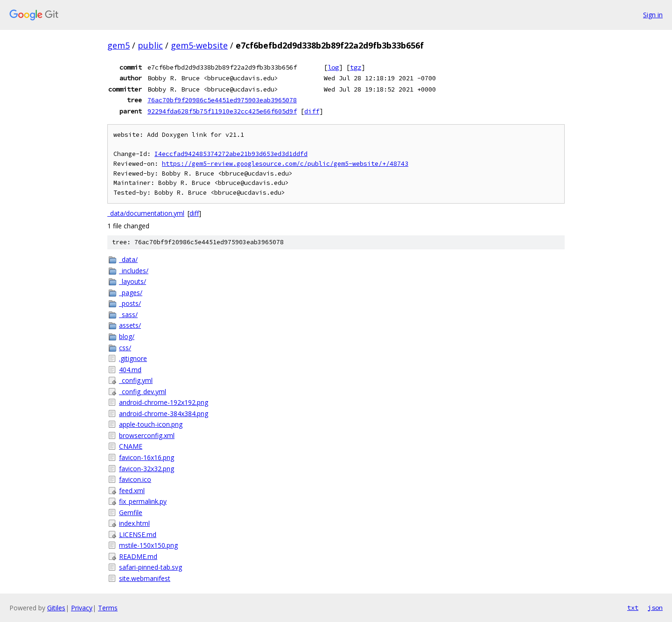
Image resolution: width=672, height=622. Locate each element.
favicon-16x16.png (147, 457)
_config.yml (136, 380)
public (150, 45)
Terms (108, 608)
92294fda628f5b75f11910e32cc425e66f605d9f (222, 111)
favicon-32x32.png (147, 469)
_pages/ (131, 293)
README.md (138, 556)
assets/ (130, 325)
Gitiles (56, 608)
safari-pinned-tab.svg (150, 567)
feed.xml (132, 491)
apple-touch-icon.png (151, 424)
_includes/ (134, 271)
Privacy (82, 608)
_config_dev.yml (143, 392)
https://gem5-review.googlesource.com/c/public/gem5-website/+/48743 (285, 164)
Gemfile (131, 512)
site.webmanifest (145, 578)
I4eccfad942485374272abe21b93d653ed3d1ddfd (231, 154)
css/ (125, 348)
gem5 (119, 45)
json (655, 608)
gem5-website (199, 45)
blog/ (127, 336)
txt (633, 608)
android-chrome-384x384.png (164, 413)
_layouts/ (133, 281)
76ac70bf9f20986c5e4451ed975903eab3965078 (222, 100)
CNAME (131, 446)
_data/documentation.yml (146, 213)
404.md (130, 370)
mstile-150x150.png (148, 545)
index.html (134, 523)
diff (312, 111)
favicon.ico (135, 479)
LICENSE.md (138, 534)
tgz (356, 67)
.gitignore (133, 358)
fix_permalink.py (143, 501)
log (333, 67)
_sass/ (128, 315)
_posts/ (130, 303)
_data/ (128, 259)
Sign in (653, 15)
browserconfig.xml (147, 435)
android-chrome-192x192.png (164, 402)
